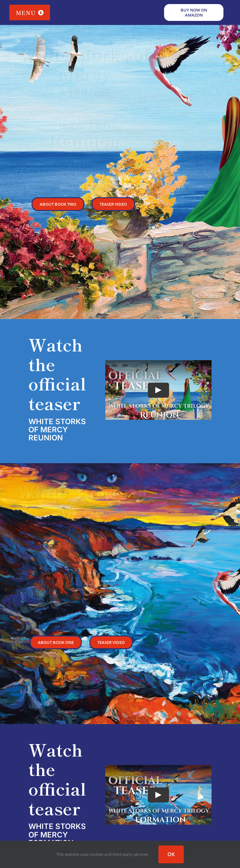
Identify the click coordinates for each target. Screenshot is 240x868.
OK (171, 854)
